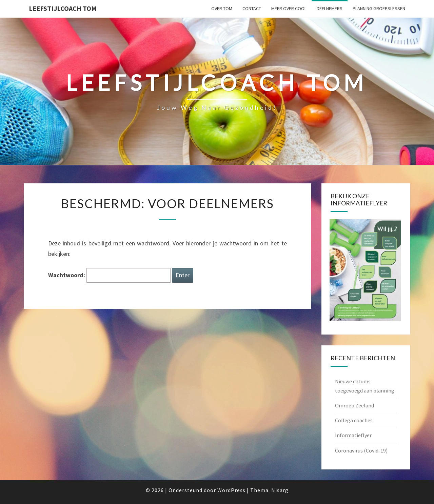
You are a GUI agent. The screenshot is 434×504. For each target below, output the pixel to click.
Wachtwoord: (109, 275)
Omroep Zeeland (354, 405)
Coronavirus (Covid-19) (361, 450)
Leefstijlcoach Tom (63, 8)
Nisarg (280, 490)
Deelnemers (330, 8)
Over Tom (222, 8)
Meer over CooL (289, 8)
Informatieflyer (353, 435)
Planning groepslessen (379, 8)
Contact (252, 8)
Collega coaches (354, 420)
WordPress (231, 490)
